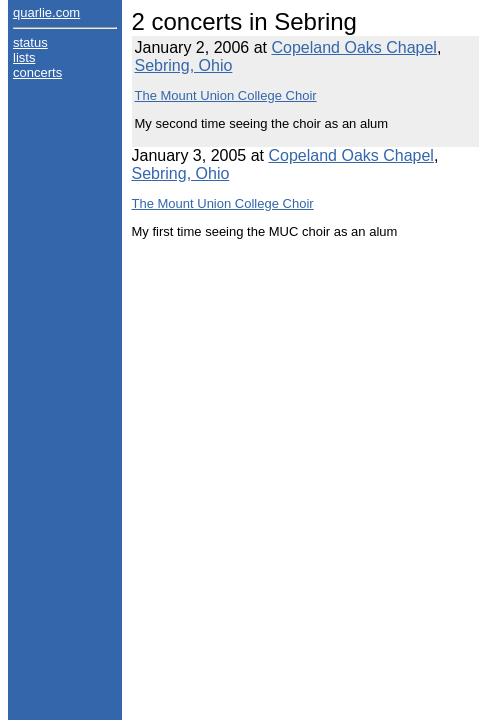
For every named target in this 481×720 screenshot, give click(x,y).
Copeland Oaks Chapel (353, 47)
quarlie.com (46, 12)
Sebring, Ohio (184, 65)
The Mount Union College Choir (226, 95)
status (30, 42)
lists (24, 57)
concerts (37, 72)
